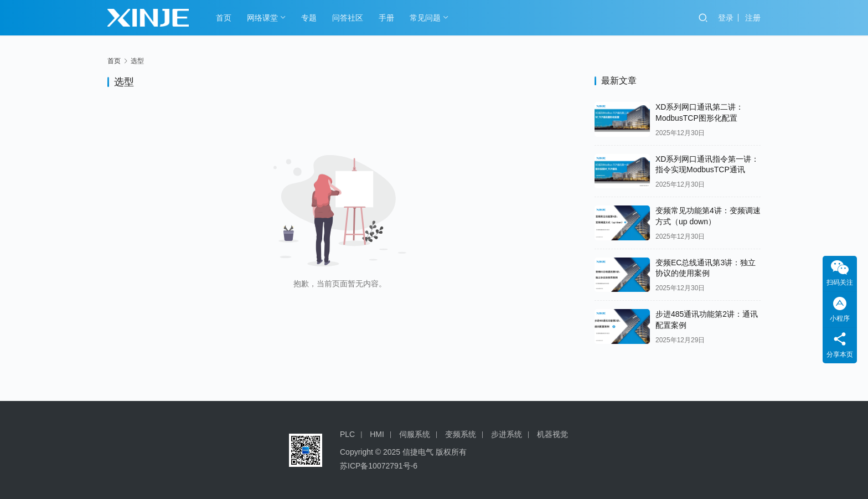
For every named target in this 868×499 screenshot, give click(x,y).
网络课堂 (262, 18)
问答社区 (348, 18)
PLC (347, 434)
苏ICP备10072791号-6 (379, 466)
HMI (377, 434)
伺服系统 (415, 434)
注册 (753, 18)
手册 (386, 18)
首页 (224, 18)
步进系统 (507, 434)
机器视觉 (552, 434)
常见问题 (425, 18)
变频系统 (461, 434)
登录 (726, 18)
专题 (309, 18)
